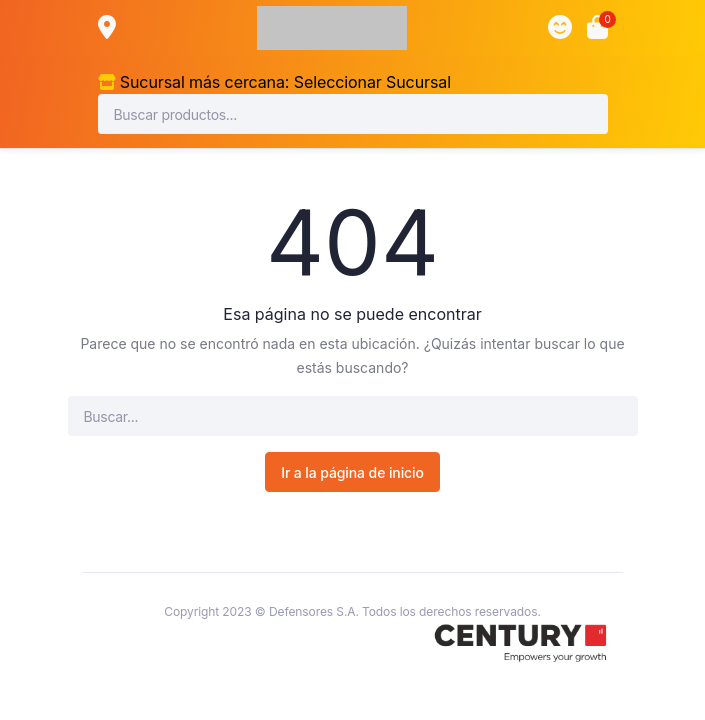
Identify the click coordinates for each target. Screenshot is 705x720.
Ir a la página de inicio (352, 472)
